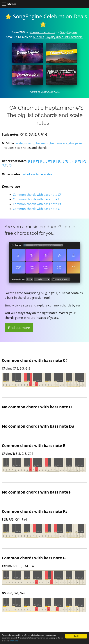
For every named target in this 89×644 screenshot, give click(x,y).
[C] (30, 161)
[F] (60, 161)
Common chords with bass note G (37, 209)
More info (14, 641)
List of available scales (37, 174)
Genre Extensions (43, 32)
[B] (11, 165)
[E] (55, 161)
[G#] (78, 161)
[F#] (65, 161)
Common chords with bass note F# (37, 204)
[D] (42, 161)
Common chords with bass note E (36, 199)
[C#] (36, 161)
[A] (84, 161)
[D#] (49, 161)
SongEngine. (69, 32)
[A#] (5, 165)
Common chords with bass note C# (37, 195)
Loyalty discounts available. (64, 37)
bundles (39, 37)
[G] (72, 161)
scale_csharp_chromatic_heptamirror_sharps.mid (50, 143)
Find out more (19, 328)
